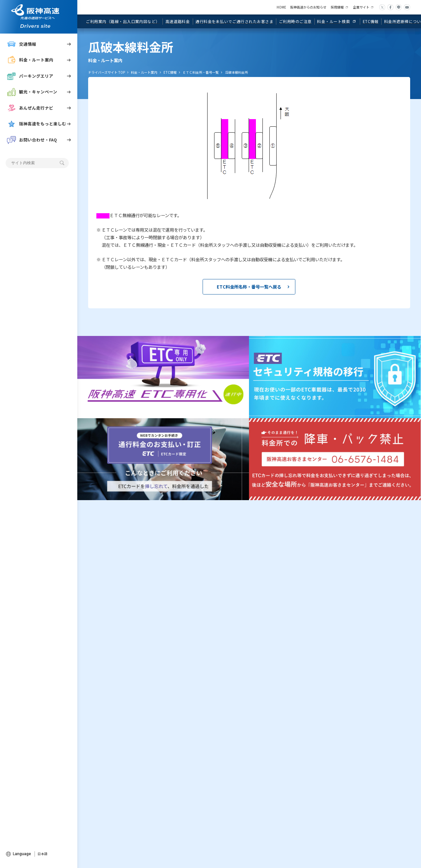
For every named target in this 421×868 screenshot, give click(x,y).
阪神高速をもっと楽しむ (37, 124)
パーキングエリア (30, 76)
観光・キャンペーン (32, 92)
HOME (281, 7)
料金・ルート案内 (30, 60)
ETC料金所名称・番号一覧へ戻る (249, 287)
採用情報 (337, 7)
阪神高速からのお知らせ (308, 7)
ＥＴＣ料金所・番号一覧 (201, 72)
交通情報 (22, 44)
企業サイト (361, 7)
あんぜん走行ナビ (30, 108)
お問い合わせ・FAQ (32, 140)
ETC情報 (170, 72)
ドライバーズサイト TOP (107, 72)
